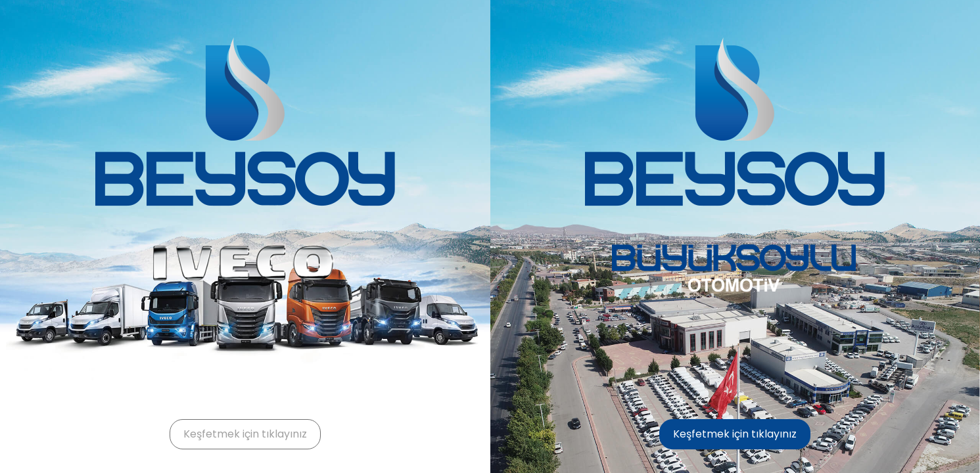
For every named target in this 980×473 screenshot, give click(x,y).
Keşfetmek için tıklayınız (245, 434)
